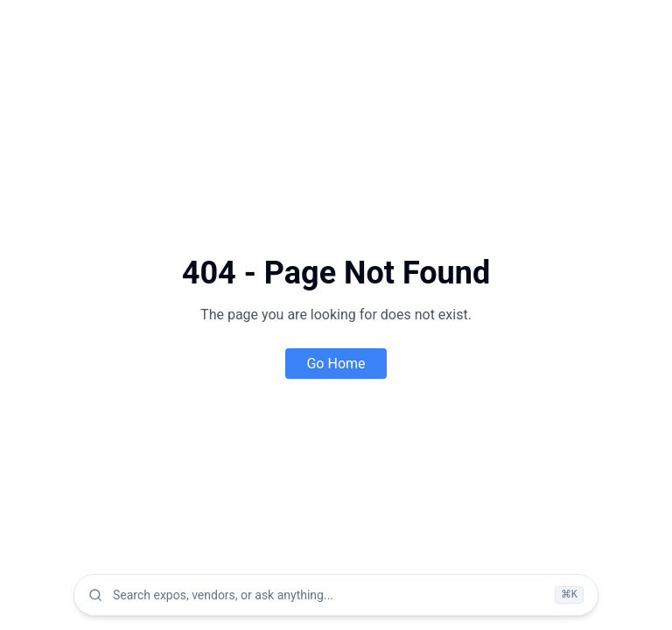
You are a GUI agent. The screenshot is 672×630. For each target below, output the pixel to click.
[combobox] (329, 595)
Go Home (336, 364)
